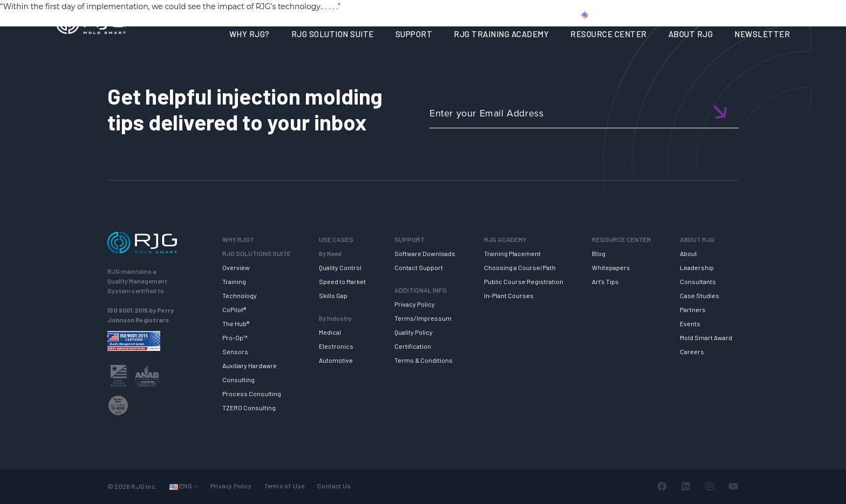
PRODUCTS (640, 15)
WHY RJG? (250, 34)
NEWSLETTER (762, 34)
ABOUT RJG (691, 34)
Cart (787, 15)
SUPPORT (414, 34)
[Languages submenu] (196, 486)
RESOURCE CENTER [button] (609, 34)
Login (756, 15)
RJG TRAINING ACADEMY (501, 34)
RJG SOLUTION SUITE (333, 34)
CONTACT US (698, 15)
